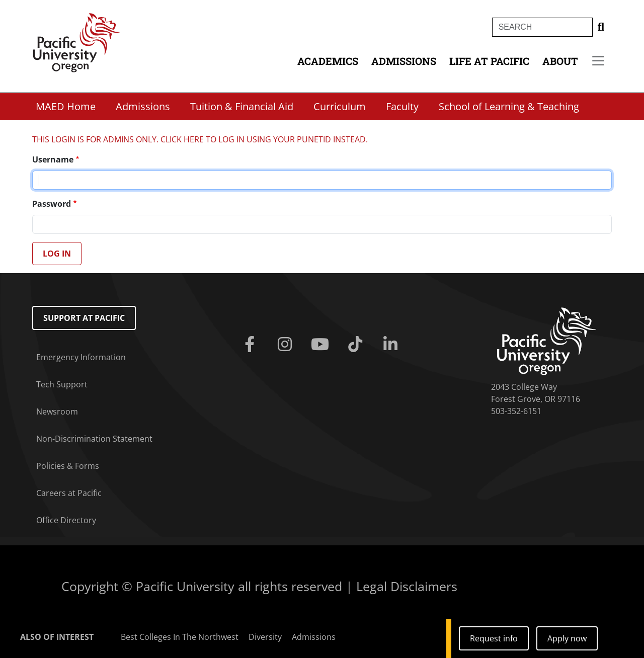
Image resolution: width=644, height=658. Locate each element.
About (560, 61)
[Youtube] (322, 345)
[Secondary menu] (598, 61)
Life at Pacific (489, 61)
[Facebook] (252, 345)
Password (52, 204)
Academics (328, 61)
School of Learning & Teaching (509, 106)
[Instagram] (287, 345)
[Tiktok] (357, 345)
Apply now (567, 638)
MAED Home (66, 106)
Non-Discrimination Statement (94, 439)
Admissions (404, 61)
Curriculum (340, 106)
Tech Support (62, 384)
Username (53, 159)
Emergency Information (81, 357)
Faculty (402, 106)
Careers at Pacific (69, 493)
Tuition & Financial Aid (242, 106)
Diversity (265, 637)
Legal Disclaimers (407, 586)
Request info (494, 638)
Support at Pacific (84, 318)
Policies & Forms (68, 466)
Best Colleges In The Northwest (180, 637)
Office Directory (66, 520)
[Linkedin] (392, 345)
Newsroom (57, 412)
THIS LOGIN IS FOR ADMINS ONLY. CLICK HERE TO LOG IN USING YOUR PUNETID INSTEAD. (200, 139)
